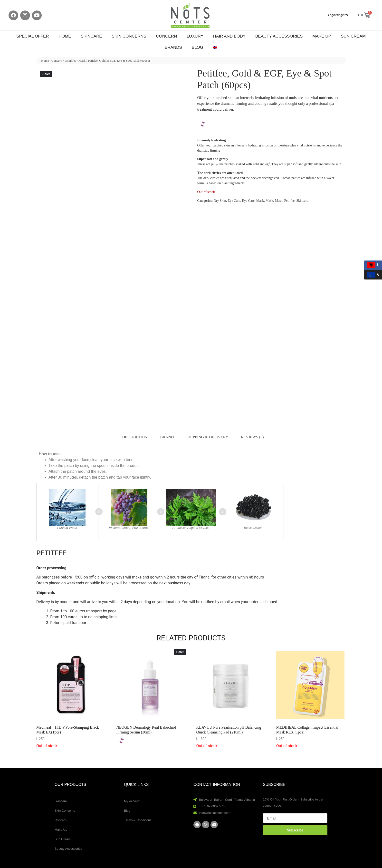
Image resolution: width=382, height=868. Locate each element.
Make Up (322, 36)
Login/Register (338, 15)
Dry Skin (220, 201)
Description (135, 437)
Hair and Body (229, 36)
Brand (167, 437)
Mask (82, 61)
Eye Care (234, 201)
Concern (166, 36)
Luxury (195, 36)
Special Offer (33, 36)
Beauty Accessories (279, 36)
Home (65, 36)
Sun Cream (353, 36)
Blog (197, 47)
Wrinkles (70, 61)
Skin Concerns (129, 36)
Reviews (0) (252, 437)
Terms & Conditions (138, 820)
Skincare (91, 36)
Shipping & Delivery (207, 437)
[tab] (135, 437)
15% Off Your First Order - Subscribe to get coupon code (293, 802)
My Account (132, 801)
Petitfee (289, 201)
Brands (173, 47)
